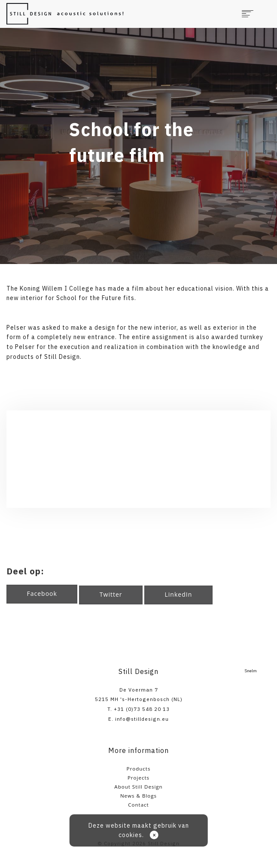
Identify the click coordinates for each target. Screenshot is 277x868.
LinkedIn (179, 594)
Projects (138, 778)
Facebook (42, 593)
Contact (138, 805)
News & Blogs (138, 796)
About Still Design (138, 787)
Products (139, 769)
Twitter (111, 594)
